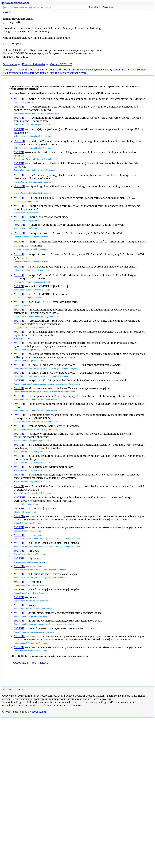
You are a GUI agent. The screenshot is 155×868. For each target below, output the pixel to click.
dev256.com (39, 712)
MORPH (19, 99)
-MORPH (19, 141)
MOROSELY (20, 663)
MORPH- (19, 118)
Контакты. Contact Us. (16, 689)
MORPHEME (40, 663)
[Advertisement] (128, 31)
